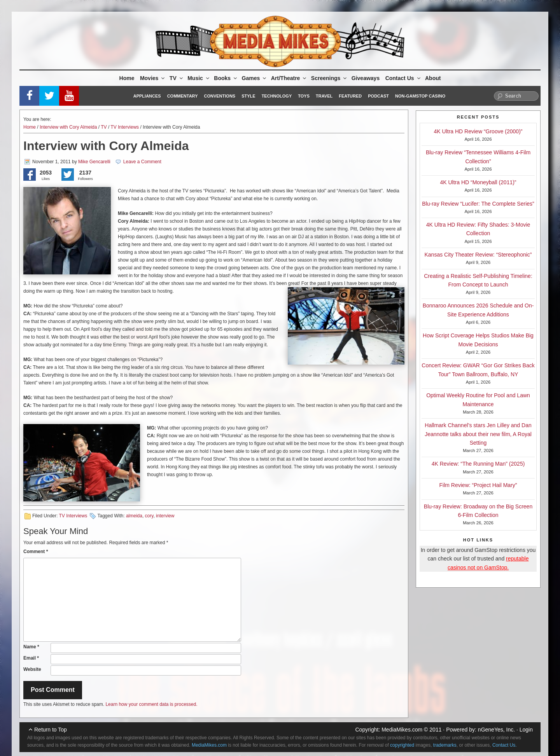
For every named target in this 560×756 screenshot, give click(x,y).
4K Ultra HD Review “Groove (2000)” (478, 131)
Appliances (147, 96)
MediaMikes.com (402, 730)
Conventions (220, 96)
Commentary (183, 96)
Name (31, 647)
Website (32, 669)
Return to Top (51, 730)
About (433, 78)
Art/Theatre (289, 78)
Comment (36, 552)
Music (199, 78)
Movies (153, 78)
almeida (134, 516)
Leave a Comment (142, 162)
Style (248, 96)
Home (127, 78)
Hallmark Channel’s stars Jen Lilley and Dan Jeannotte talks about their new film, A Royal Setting (478, 434)
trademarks (445, 745)
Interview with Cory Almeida (68, 127)
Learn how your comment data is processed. (151, 704)
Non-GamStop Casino (420, 96)
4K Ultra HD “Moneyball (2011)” (478, 182)
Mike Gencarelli (94, 162)
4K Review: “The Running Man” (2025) (478, 464)
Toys (304, 96)
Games (255, 78)
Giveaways (366, 78)
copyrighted (402, 745)
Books (226, 78)
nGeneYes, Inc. (496, 730)
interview (165, 516)
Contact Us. (505, 745)
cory (149, 516)
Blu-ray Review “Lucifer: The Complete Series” (478, 204)
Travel (324, 96)
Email (31, 658)
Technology (277, 96)
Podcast (378, 96)
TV (177, 78)
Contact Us (403, 78)
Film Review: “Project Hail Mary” (478, 485)
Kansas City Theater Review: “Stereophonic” (478, 255)
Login (526, 730)
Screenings (329, 78)
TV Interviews (125, 127)
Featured (350, 96)
